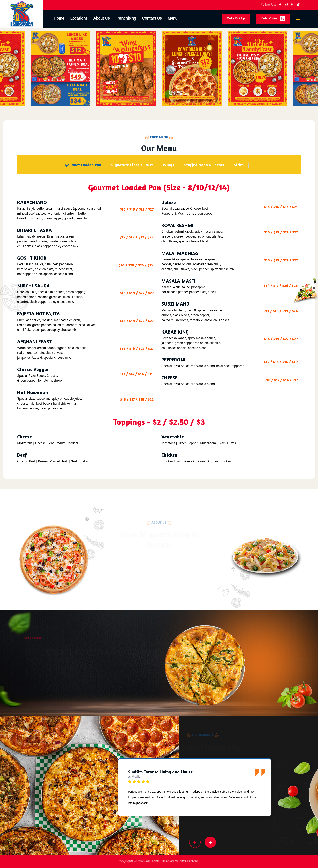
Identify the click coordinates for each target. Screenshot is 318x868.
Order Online (273, 18)
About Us (101, 19)
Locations (79, 19)
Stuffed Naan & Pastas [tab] (204, 165)
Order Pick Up (236, 19)
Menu (172, 19)
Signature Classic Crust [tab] (132, 165)
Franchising (126, 19)
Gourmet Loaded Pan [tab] (83, 165)
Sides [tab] (239, 165)
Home (59, 19)
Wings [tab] (169, 165)
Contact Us (152, 19)
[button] (195, 842)
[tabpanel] (159, 323)
